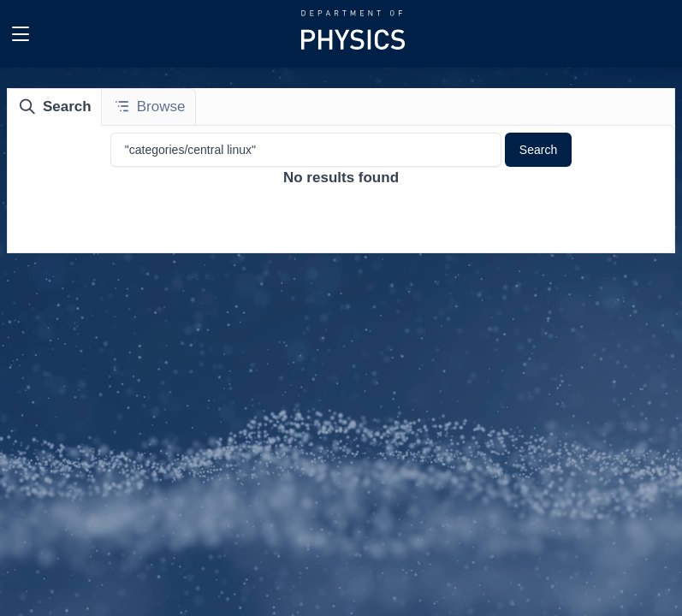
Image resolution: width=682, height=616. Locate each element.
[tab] (55, 107)
